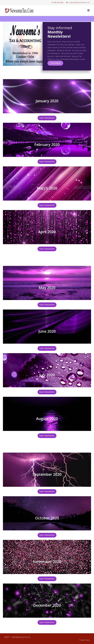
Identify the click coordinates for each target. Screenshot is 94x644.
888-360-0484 (59, 2)
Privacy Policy (85, 640)
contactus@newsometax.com (79, 2)
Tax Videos (55, 63)
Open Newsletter (47, 118)
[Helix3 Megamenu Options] (88, 10)
